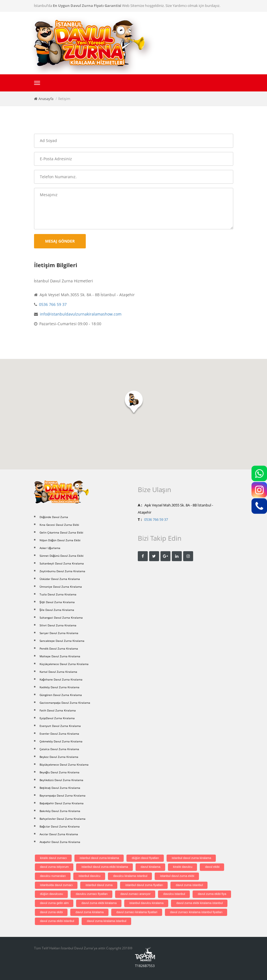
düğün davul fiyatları (145, 858)
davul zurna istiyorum (55, 867)
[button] (134, 402)
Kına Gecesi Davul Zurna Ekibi (59, 525)
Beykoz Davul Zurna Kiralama (59, 757)
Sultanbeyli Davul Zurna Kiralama (62, 563)
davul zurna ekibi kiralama (99, 903)
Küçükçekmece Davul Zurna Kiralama (64, 664)
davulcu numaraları (53, 876)
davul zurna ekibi (52, 912)
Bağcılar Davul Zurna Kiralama (60, 826)
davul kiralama (151, 867)
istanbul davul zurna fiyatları (144, 885)
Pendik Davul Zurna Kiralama (59, 648)
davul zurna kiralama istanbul (107, 921)
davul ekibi (212, 867)
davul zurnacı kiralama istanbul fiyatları (196, 912)
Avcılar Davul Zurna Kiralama (59, 834)
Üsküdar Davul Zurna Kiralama (60, 579)
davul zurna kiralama (90, 912)
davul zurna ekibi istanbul (57, 921)
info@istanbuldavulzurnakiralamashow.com (81, 314)
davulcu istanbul (174, 894)
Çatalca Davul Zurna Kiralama (59, 749)
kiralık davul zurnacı (54, 858)
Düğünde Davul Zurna (54, 517)
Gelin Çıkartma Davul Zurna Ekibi (61, 532)
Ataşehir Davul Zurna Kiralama (60, 842)
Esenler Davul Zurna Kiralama (59, 734)
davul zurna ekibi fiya (212, 894)
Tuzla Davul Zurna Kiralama (58, 594)
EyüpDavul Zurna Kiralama (57, 718)
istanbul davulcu (90, 876)
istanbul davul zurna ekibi (177, 876)
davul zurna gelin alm (55, 903)
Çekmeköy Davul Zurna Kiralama (61, 741)
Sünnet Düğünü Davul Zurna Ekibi (62, 556)
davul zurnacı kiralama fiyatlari (137, 912)
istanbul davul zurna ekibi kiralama (105, 867)
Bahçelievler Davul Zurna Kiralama (63, 819)
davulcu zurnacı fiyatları (92, 894)
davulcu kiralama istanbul (130, 876)
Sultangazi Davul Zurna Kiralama (61, 618)
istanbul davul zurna (99, 885)
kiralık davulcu (183, 867)
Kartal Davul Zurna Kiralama (58, 672)
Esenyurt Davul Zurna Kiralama (60, 726)
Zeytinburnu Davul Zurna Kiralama (62, 571)
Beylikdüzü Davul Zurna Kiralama (61, 780)
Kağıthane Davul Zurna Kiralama (61, 679)
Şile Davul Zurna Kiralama (57, 610)
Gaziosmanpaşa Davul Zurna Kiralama (65, 703)
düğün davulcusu (52, 894)
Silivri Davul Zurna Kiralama (58, 625)
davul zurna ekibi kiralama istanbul (199, 903)
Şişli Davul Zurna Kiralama (57, 602)
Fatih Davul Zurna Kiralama (58, 710)
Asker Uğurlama (50, 548)
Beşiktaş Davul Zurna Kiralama (60, 788)
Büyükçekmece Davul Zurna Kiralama (64, 764)
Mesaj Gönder (60, 241)
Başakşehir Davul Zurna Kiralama (62, 803)
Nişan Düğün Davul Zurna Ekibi (60, 540)
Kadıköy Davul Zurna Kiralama (59, 687)
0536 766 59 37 (53, 304)
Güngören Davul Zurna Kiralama (61, 695)
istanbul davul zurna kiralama (99, 858)
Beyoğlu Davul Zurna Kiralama (60, 772)
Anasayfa (46, 99)
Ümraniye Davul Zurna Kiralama (61, 587)
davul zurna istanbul (189, 885)
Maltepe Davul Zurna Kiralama (60, 656)
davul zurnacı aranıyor (135, 894)
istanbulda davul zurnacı (57, 885)
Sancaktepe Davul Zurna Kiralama (62, 641)
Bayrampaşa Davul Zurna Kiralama (63, 795)
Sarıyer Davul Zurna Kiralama (59, 633)
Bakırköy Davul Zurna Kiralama (60, 811)
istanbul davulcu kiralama (147, 903)
